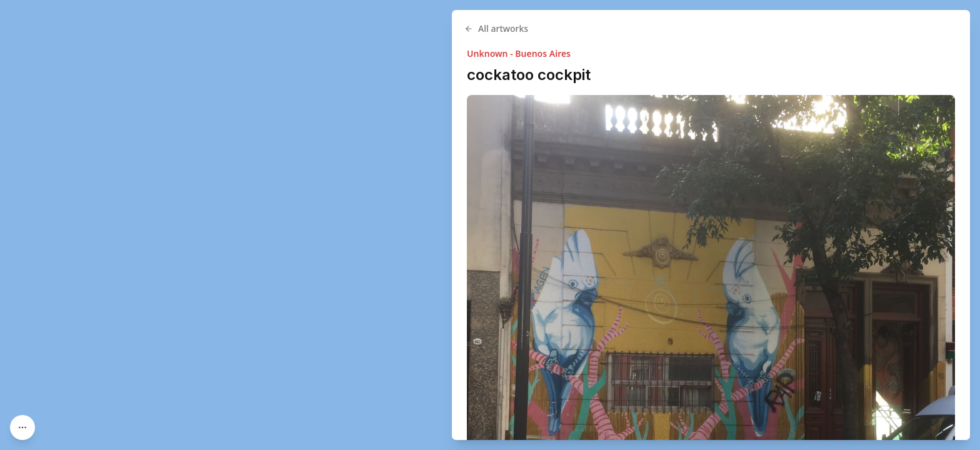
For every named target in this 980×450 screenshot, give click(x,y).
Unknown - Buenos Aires (617, 53)
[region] (490, 225)
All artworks (594, 28)
